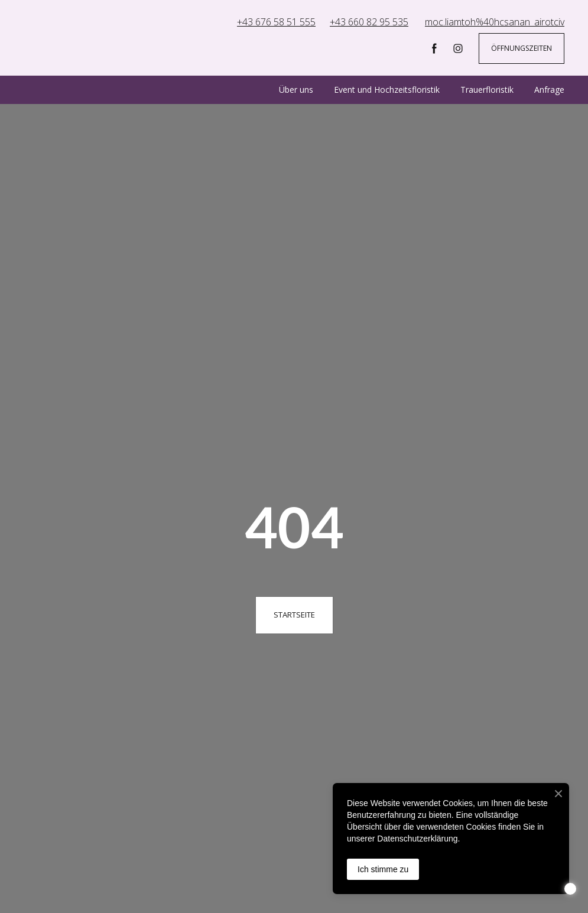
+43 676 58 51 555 (276, 22)
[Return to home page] (90, 39)
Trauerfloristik (487, 90)
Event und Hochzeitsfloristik (387, 90)
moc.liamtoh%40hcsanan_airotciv (495, 22)
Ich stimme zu (383, 869)
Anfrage (549, 90)
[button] (434, 48)
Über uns (296, 90)
